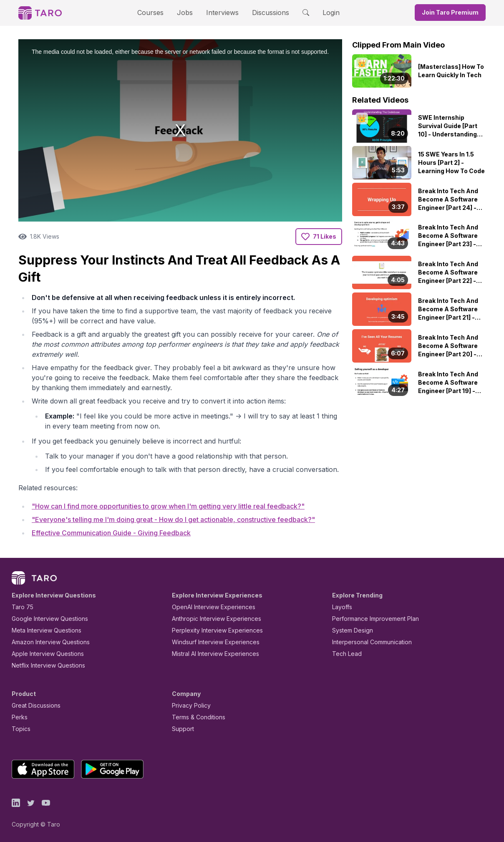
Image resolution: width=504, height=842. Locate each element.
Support (183, 729)
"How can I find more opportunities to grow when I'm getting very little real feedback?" (168, 506)
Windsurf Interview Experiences (216, 642)
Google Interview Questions (50, 619)
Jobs (185, 13)
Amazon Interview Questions (51, 642)
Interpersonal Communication (372, 642)
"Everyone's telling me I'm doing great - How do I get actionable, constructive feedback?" (173, 519)
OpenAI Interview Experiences (214, 607)
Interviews (222, 13)
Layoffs (342, 607)
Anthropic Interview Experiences (217, 619)
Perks (20, 717)
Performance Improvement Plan (375, 619)
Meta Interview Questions (47, 630)
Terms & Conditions (199, 717)
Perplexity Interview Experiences (217, 630)
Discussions (271, 13)
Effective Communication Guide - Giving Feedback (111, 533)
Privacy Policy (191, 705)
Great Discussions (36, 705)
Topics (21, 729)
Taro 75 (23, 607)
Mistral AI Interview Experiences (215, 654)
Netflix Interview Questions (48, 665)
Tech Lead (347, 654)
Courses (150, 13)
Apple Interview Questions (48, 654)
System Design (353, 630)
